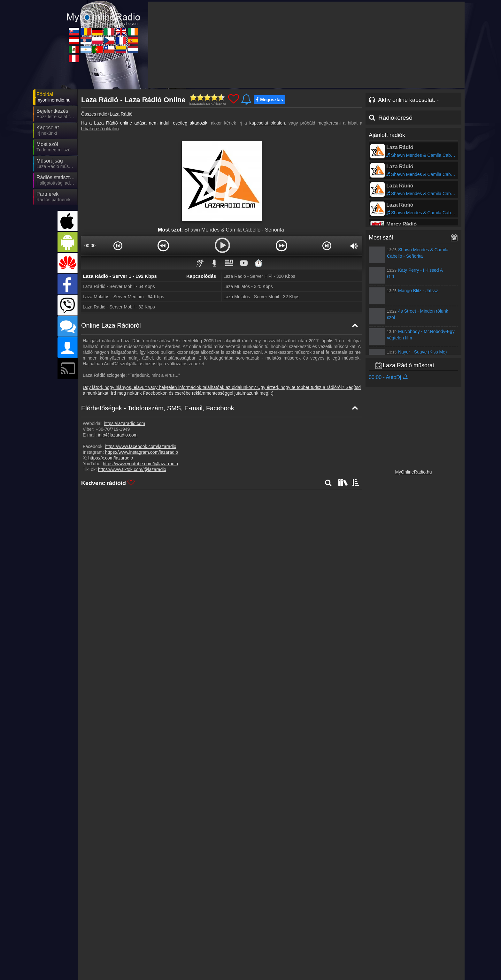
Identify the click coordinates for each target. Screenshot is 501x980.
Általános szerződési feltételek (413, 920)
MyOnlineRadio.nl (398, 951)
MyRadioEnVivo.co (342, 951)
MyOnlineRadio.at (112, 942)
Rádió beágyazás (265, 920)
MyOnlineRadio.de (227, 932)
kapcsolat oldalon (267, 123)
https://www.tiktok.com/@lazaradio (132, 469)
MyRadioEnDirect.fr (343, 942)
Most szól (381, 238)
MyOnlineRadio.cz (284, 942)
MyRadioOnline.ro (170, 932)
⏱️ (258, 263)
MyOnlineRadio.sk (113, 932)
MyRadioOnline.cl (284, 951)
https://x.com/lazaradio (111, 458)
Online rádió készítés (308, 920)
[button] (118, 246)
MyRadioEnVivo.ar (170, 951)
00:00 (90, 246)
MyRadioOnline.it (283, 932)
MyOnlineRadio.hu (413, 472)
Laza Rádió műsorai (408, 365)
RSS (450, 920)
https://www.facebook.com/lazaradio (140, 446)
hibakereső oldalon (100, 129)
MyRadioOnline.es (399, 942)
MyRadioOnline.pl (227, 942)
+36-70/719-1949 (113, 429)
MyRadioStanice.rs (171, 942)
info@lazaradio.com (118, 435)
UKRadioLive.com (341, 932)
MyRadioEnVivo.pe (114, 960)
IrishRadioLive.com (399, 932)
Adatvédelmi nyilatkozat (357, 920)
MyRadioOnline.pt (227, 951)
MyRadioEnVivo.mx (114, 951)
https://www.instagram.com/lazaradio (142, 452)
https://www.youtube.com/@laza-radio (140, 464)
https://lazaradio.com (124, 423)
